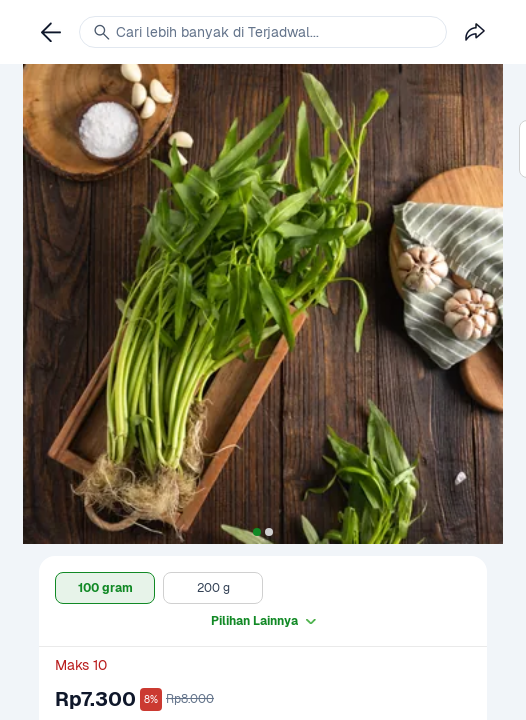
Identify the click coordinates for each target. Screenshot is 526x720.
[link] (51, 32)
